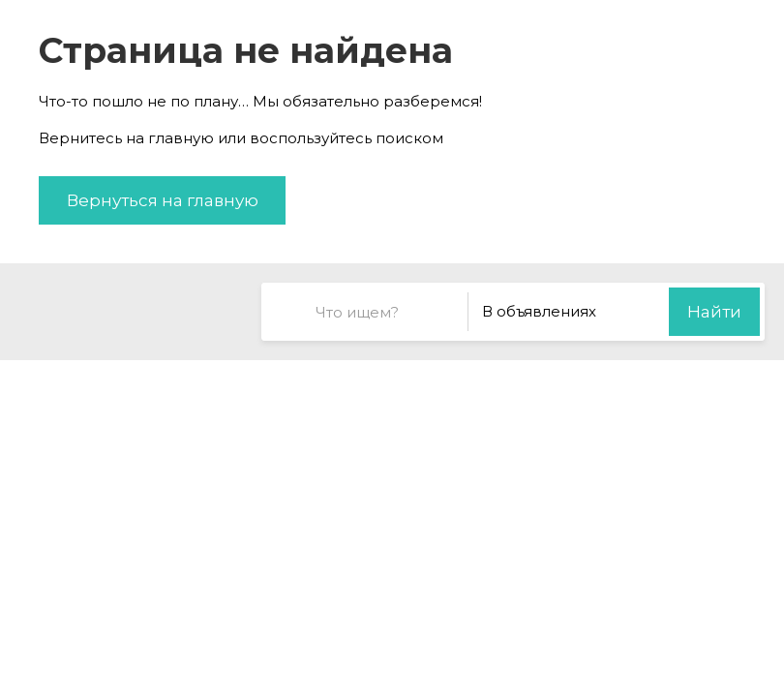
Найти (714, 312)
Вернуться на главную (163, 200)
